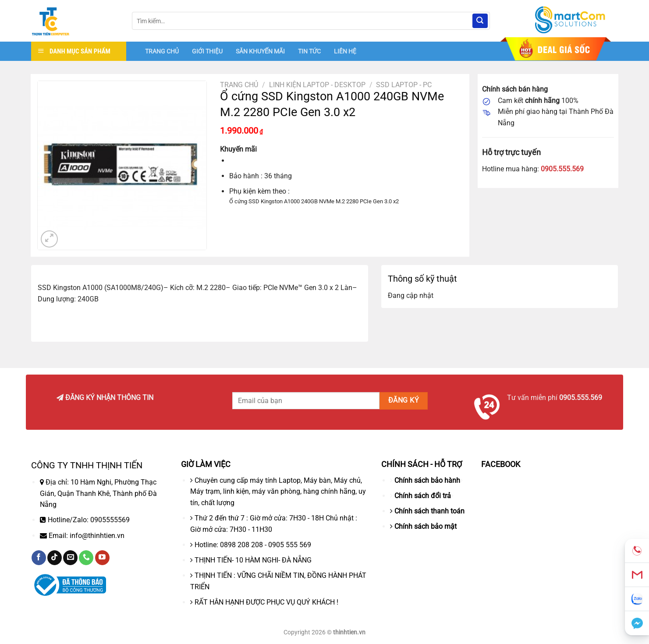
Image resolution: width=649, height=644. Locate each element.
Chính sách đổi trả (423, 496)
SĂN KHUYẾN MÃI (260, 51)
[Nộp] (480, 21)
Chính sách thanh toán (429, 511)
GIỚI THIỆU (207, 51)
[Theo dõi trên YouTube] (102, 558)
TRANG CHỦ (162, 51)
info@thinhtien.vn (97, 536)
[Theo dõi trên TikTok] (55, 558)
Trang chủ (239, 85)
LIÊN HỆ (345, 51)
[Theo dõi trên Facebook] (39, 558)
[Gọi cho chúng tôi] (86, 558)
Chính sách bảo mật (426, 526)
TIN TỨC (309, 51)
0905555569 (110, 520)
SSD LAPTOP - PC (404, 85)
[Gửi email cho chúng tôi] (70, 558)
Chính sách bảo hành (427, 480)
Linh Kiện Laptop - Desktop (317, 85)
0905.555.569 (562, 169)
